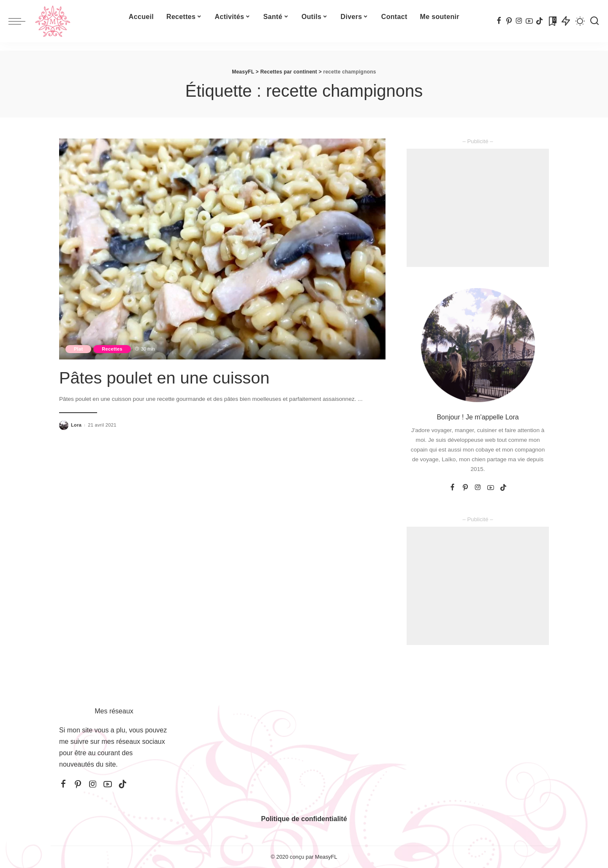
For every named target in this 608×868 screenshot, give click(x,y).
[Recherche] (594, 21)
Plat (79, 349)
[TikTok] (539, 21)
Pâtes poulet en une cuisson (165, 378)
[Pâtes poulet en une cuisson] (222, 249)
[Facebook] (499, 21)
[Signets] (552, 21)
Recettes (113, 349)
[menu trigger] (21, 21)
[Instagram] (519, 21)
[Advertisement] (478, 208)
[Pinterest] (509, 21)
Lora (76, 425)
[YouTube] (529, 21)
